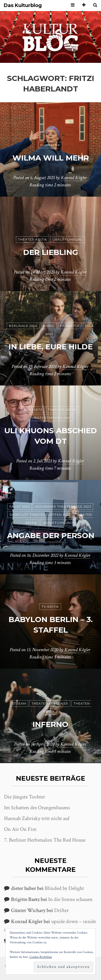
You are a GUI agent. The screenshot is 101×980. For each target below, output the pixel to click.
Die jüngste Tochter (25, 797)
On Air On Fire (20, 829)
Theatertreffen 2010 (50, 418)
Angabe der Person (51, 535)
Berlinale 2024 (23, 326)
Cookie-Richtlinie (41, 957)
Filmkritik (50, 145)
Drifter (61, 910)
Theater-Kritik (33, 240)
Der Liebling (51, 252)
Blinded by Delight (64, 888)
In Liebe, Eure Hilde (51, 347)
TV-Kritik (50, 607)
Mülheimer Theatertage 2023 (63, 507)
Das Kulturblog (23, 6)
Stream (19, 704)
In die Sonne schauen (70, 899)
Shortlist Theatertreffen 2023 (40, 515)
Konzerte (33, 410)
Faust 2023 (20, 507)
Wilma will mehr (51, 158)
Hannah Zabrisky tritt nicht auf (37, 818)
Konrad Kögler (74, 178)
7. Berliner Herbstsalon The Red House (45, 840)
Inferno (50, 724)
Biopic (49, 326)
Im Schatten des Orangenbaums (37, 808)
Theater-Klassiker (50, 704)
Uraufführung (68, 240)
